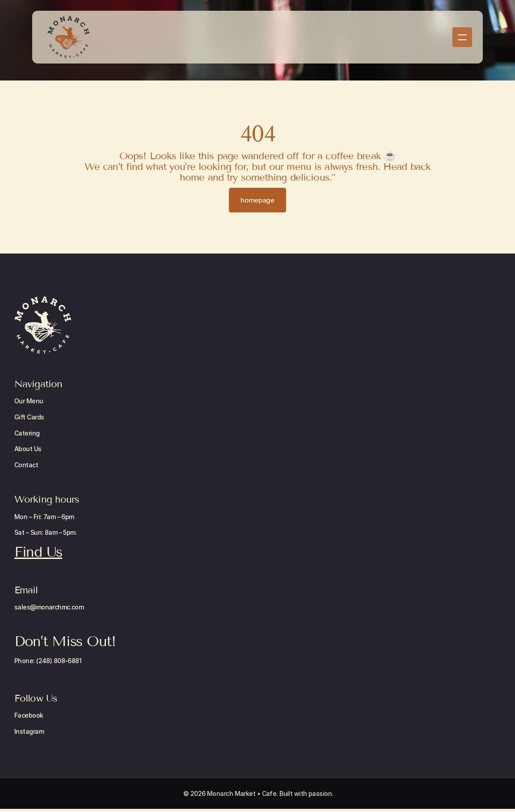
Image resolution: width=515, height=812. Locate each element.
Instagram (29, 731)
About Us (28, 449)
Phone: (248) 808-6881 (48, 661)
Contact (26, 465)
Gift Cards (29, 417)
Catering (27, 433)
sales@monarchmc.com (49, 607)
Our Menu (29, 401)
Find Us (38, 552)
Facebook (29, 715)
